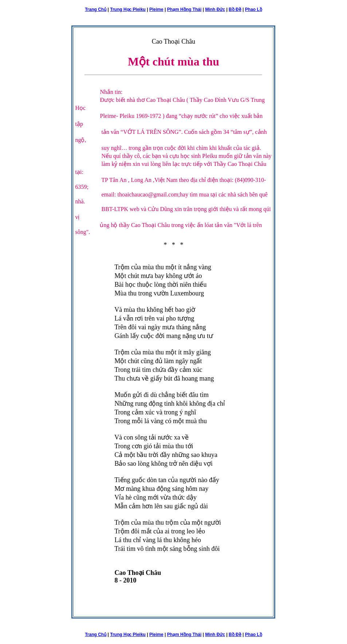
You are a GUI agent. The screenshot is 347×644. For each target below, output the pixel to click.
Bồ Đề (235, 9)
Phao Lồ (254, 9)
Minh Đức (215, 9)
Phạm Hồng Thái (184, 9)
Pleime (156, 9)
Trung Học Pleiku (128, 9)
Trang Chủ (96, 9)
